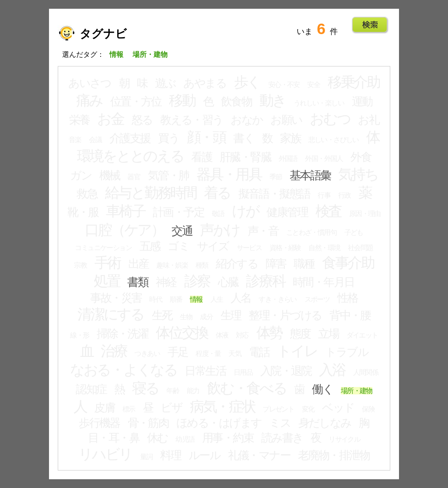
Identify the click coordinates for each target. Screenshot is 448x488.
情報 (196, 299)
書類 (138, 282)
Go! (370, 25)
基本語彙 (310, 175)
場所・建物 (357, 391)
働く (322, 389)
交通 (182, 231)
